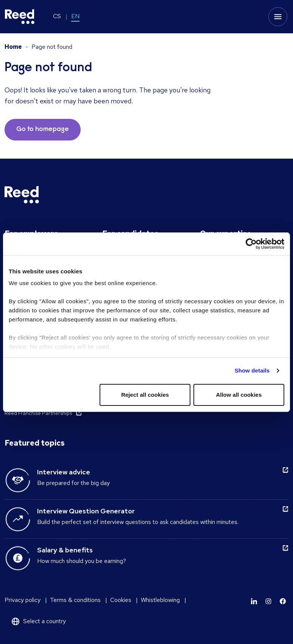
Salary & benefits (65, 550)
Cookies (121, 600)
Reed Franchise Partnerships (38, 413)
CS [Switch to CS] (57, 16)
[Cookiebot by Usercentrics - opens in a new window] (251, 244)
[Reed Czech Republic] (20, 17)
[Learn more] (254, 601)
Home (13, 47)
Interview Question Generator (86, 511)
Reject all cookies (145, 395)
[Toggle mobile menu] (278, 17)
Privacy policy (23, 600)
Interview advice (64, 472)
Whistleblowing (160, 600)
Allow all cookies (239, 395)
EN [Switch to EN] (75, 16)
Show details (252, 370)
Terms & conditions (75, 600)
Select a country (44, 621)
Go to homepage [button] (43, 129)
